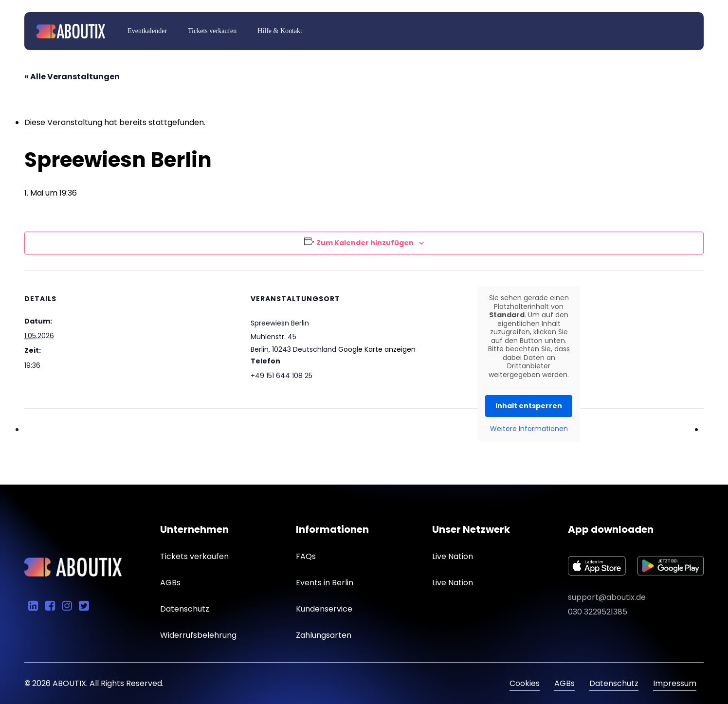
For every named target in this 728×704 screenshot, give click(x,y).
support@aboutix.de (607, 597)
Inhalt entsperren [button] (529, 406)
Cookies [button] (525, 683)
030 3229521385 (598, 612)
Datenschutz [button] (614, 683)
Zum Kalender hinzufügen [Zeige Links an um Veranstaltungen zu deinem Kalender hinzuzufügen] (365, 243)
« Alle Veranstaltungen (72, 77)
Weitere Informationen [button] (528, 429)
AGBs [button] (564, 683)
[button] (194, 557)
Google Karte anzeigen (377, 349)
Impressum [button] (675, 683)
